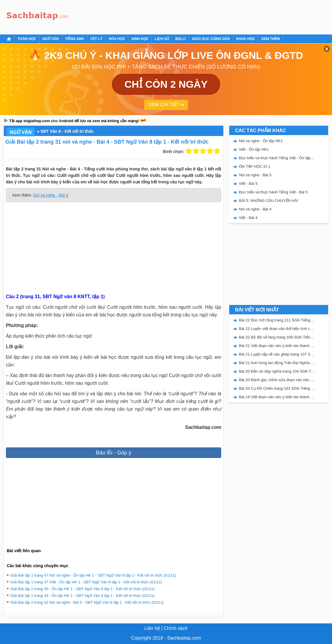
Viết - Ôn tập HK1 (254, 149)
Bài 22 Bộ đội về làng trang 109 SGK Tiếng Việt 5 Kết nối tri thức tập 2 (277, 337)
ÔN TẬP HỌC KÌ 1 (255, 166)
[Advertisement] (179, 16)
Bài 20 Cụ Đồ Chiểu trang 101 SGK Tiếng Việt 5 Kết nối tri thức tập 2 (277, 388)
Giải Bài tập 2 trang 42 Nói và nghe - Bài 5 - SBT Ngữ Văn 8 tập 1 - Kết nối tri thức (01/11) (87, 602)
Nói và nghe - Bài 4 (51, 195)
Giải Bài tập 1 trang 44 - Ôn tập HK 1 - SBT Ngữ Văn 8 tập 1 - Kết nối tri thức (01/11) (82, 596)
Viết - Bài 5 (248, 184)
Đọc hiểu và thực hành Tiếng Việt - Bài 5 (273, 192)
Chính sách (176, 628)
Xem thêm (271, 39)
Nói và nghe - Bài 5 (255, 175)
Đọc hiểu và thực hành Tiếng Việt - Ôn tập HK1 (277, 158)
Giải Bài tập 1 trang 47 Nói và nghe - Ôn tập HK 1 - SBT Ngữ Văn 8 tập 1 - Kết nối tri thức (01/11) (93, 575)
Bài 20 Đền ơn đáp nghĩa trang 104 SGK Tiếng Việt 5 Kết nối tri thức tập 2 (277, 371)
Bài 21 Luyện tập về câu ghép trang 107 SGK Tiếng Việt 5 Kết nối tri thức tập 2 (277, 354)
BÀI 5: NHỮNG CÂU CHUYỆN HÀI (268, 201)
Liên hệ (152, 628)
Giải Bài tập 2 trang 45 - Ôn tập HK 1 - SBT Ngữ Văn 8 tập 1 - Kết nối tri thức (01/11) (82, 589)
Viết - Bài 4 (248, 218)
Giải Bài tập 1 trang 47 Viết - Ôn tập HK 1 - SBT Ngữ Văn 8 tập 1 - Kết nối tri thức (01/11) (86, 582)
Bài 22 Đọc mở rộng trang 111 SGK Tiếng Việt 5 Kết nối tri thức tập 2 (277, 320)
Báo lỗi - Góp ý (113, 453)
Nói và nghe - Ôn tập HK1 (261, 141)
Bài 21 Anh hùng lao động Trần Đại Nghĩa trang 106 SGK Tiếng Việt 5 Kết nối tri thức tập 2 (277, 363)
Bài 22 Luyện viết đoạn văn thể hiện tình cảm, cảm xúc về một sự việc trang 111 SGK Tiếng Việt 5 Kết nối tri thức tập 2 (277, 329)
